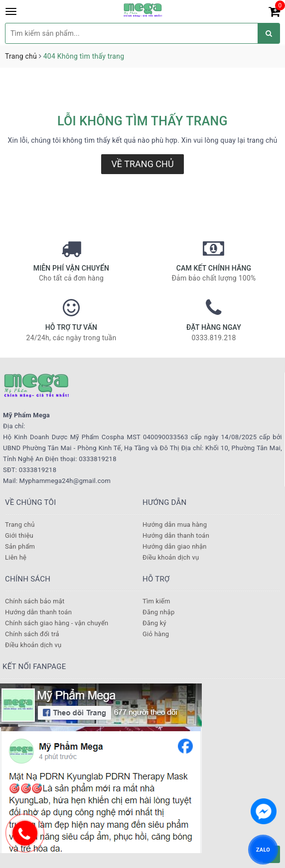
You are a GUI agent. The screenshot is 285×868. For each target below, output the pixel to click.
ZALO (263, 849)
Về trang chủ (142, 164)
